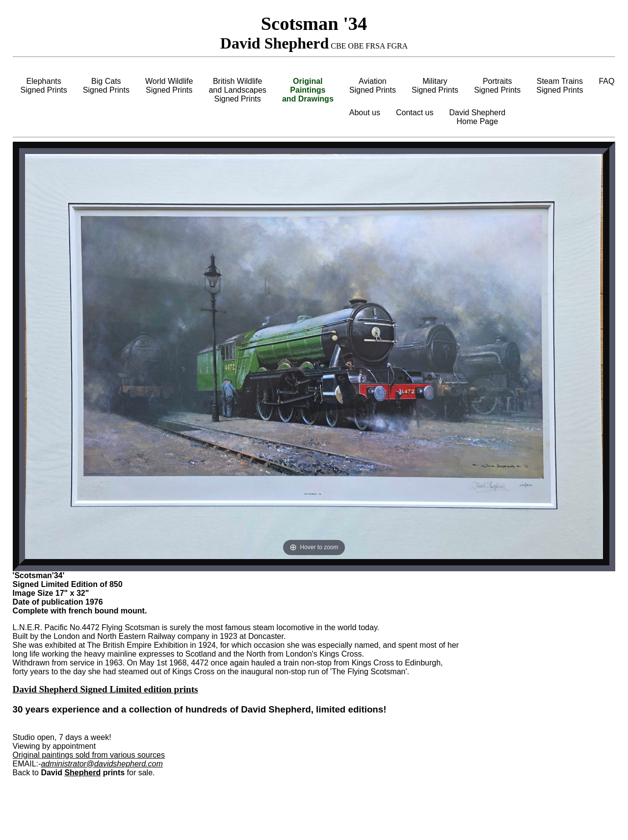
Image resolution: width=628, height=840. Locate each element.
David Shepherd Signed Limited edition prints (105, 689)
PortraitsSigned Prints (497, 86)
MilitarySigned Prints (435, 86)
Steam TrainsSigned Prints (560, 86)
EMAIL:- (27, 764)
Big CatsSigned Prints (106, 86)
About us (365, 113)
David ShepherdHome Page (477, 117)
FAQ (606, 81)
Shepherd (82, 773)
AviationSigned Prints (373, 86)
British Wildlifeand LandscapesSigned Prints (237, 90)
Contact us (415, 113)
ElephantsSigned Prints (44, 86)
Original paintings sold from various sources (89, 755)
